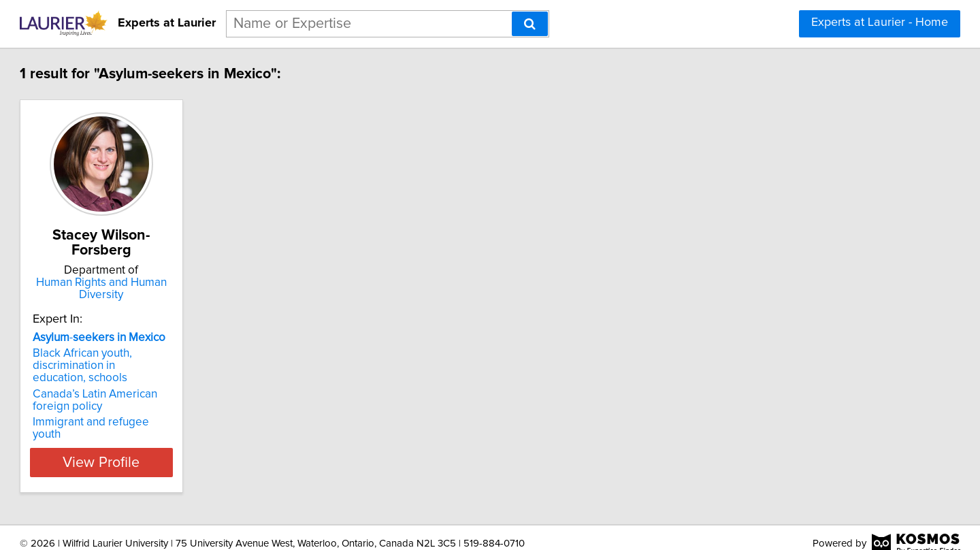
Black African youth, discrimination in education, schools (164, 366)
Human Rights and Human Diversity (180, 289)
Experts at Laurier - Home (880, 22)
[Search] (530, 24)
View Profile (181, 450)
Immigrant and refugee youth (168, 422)
